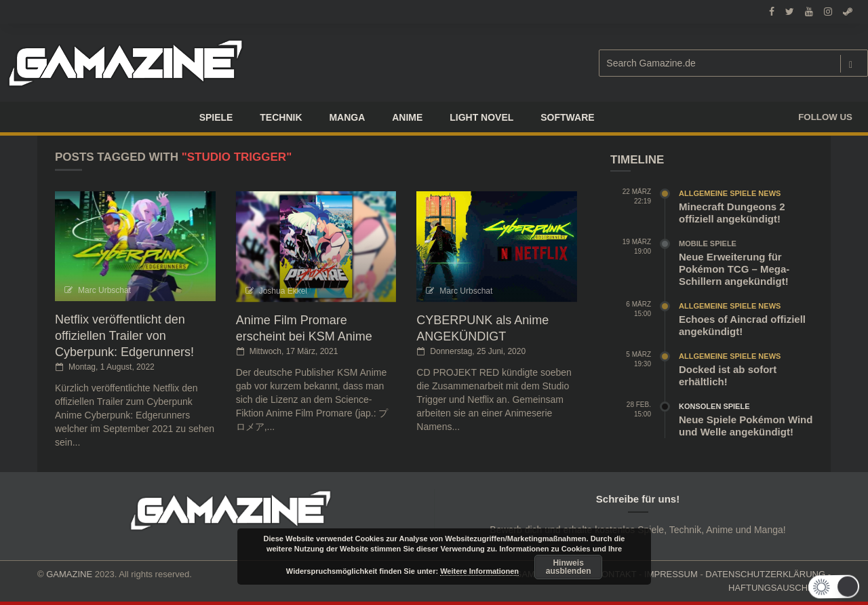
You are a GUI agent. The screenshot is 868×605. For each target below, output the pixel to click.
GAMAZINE (69, 574)
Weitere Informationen (479, 571)
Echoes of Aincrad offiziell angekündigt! (742, 325)
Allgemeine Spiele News (730, 193)
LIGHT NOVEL (481, 117)
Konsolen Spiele (714, 406)
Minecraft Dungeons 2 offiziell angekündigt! (732, 213)
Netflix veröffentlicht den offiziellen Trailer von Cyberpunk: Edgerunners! (124, 336)
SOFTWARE (567, 117)
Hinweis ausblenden (569, 567)
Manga (347, 117)
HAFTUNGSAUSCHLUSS (780, 588)
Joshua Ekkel (283, 291)
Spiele (216, 117)
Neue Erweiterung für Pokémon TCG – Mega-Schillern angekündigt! (734, 269)
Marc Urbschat (104, 290)
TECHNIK (281, 117)
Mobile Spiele (708, 243)
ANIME (407, 117)
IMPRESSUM (671, 574)
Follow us (825, 117)
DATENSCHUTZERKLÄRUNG (765, 574)
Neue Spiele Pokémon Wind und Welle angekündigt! (746, 426)
